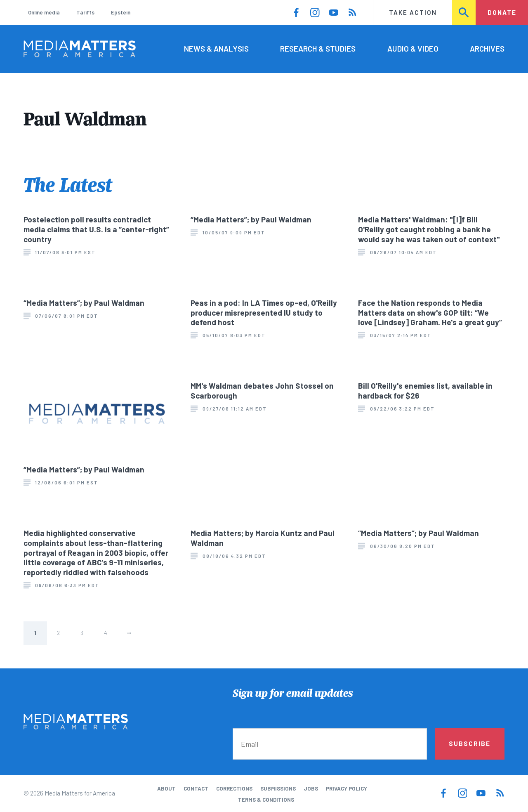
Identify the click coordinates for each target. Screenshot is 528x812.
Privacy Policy (346, 788)
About (166, 788)
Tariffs (85, 12)
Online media (44, 12)
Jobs (311, 788)
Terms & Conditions (266, 800)
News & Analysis (216, 48)
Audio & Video (413, 48)
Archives (487, 48)
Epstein (121, 12)
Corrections (234, 788)
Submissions (278, 788)
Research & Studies (318, 48)
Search (464, 12)
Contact (196, 788)
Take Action (413, 12)
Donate (502, 12)
